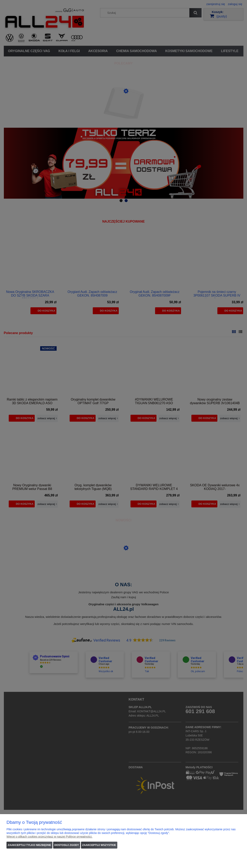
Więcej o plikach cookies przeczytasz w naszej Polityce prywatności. (49, 837)
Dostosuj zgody (67, 845)
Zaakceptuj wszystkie (99, 845)
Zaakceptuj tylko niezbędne (29, 845)
